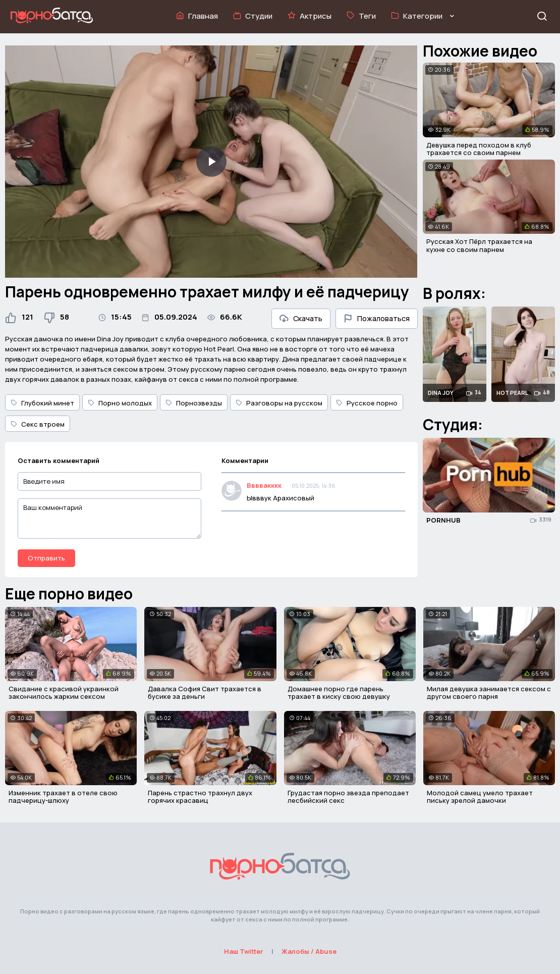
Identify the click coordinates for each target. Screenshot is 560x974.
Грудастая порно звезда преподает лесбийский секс (348, 797)
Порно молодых (120, 403)
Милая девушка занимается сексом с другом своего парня (489, 693)
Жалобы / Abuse (309, 951)
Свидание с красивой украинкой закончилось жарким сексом (64, 693)
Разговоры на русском (279, 403)
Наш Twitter (244, 951)
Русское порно (367, 403)
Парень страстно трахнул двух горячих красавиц (200, 797)
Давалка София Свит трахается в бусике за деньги (205, 693)
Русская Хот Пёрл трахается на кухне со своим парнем (479, 245)
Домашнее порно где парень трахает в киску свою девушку (339, 693)
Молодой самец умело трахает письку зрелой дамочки (480, 797)
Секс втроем (38, 424)
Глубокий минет (42, 403)
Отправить (46, 558)
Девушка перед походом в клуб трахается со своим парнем (479, 149)
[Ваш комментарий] (109, 519)
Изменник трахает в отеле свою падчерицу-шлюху (63, 797)
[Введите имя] (109, 481)
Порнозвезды (194, 403)
